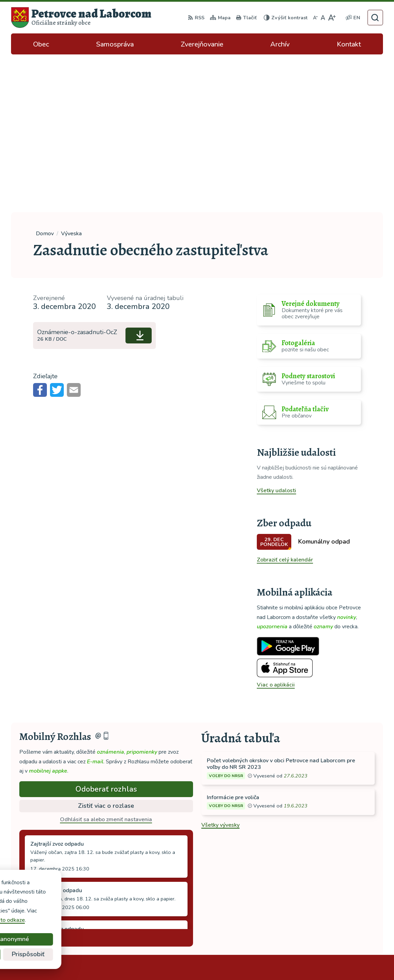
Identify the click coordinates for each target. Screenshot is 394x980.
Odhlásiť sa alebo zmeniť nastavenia (106, 662)
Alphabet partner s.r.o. (103, 961)
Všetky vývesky (220, 667)
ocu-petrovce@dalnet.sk (341, 902)
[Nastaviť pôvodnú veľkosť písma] (323, 18)
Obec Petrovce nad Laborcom (214, 961)
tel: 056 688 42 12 (334, 894)
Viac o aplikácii (276, 527)
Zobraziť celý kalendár (285, 402)
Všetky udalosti (276, 333)
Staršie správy (43, 778)
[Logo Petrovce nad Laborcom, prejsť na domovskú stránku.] (81, 18)
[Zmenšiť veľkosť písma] (315, 18)
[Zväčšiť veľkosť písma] (332, 18)
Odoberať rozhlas (106, 631)
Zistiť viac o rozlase (106, 648)
